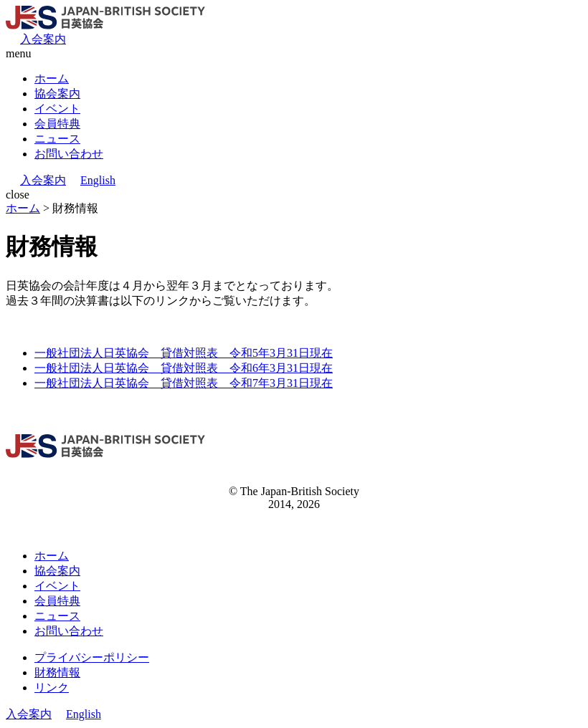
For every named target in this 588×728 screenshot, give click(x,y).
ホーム (52, 78)
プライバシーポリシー (92, 657)
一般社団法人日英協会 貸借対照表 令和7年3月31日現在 (184, 383)
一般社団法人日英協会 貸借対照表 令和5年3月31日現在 (184, 353)
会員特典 (57, 124)
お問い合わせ (69, 154)
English (98, 180)
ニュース (57, 139)
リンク (52, 688)
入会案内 (43, 39)
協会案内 (57, 94)
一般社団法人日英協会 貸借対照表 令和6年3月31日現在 (184, 368)
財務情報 (57, 672)
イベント (57, 109)
